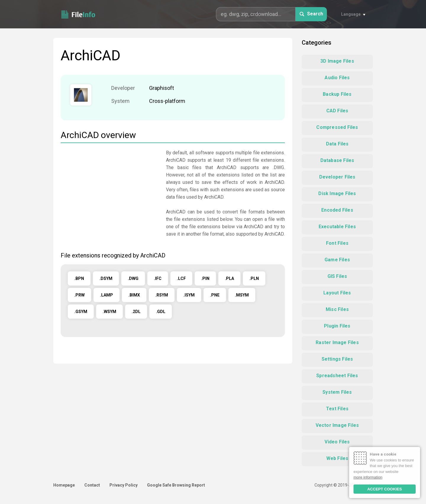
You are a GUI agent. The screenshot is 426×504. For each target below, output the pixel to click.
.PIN (205, 278)
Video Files (337, 442)
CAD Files (337, 111)
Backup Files (337, 94)
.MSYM (242, 295)
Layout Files (337, 293)
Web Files (337, 458)
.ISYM (189, 295)
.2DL (136, 312)
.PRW (79, 295)
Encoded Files (337, 210)
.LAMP (106, 295)
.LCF (181, 278)
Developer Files (337, 177)
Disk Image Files (337, 193)
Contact (92, 485)
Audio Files (337, 78)
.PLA (229, 278)
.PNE (215, 295)
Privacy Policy (124, 485)
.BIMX (134, 295)
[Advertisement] (110, 190)
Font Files (337, 243)
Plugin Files (337, 326)
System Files (337, 392)
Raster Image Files (337, 342)
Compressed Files (337, 127)
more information (368, 477)
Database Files (337, 160)
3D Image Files (337, 61)
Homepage (64, 485)
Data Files (337, 144)
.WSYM (109, 312)
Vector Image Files (337, 425)
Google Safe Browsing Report (176, 485)
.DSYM (106, 278)
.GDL (161, 312)
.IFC (158, 278)
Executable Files (337, 227)
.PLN (254, 278)
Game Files (337, 260)
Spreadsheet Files (337, 376)
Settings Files (337, 359)
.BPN (79, 278)
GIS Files (337, 276)
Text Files (337, 409)
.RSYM (162, 295)
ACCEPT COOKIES (384, 489)
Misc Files (337, 309)
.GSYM (81, 312)
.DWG (133, 278)
